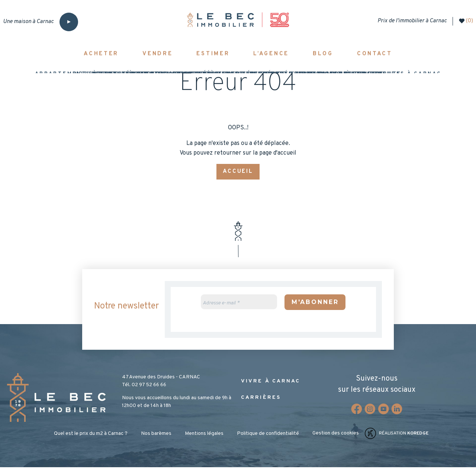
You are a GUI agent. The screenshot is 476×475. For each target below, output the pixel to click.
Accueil (238, 179)
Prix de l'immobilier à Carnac (409, 21)
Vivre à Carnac (271, 389)
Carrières (261, 405)
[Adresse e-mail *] (239, 309)
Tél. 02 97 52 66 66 (144, 393)
